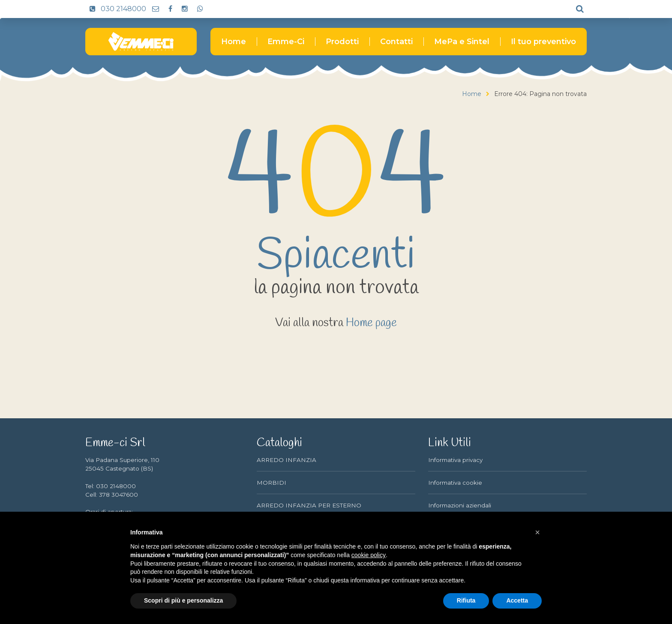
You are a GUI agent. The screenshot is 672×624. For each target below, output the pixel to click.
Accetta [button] (517, 600)
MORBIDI (271, 483)
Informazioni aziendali (460, 505)
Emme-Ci (286, 42)
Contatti (396, 42)
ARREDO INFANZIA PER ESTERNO (309, 505)
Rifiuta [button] (466, 600)
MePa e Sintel (462, 42)
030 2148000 (116, 9)
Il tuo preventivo (543, 42)
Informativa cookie (455, 483)
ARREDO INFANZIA (286, 460)
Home (234, 42)
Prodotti (342, 42)
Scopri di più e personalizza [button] (183, 600)
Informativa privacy (455, 460)
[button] (537, 532)
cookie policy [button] (369, 555)
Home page (372, 323)
